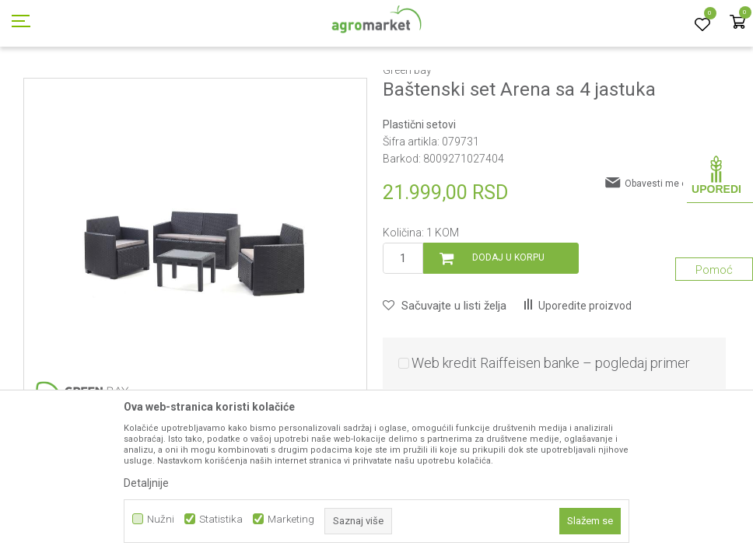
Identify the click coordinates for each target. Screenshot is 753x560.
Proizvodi (90, 88)
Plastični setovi (385, 88)
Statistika (221, 519)
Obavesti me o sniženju (675, 254)
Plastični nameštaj (301, 88)
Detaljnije (146, 483)
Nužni (161, 519)
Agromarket (33, 88)
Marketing (291, 519)
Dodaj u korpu (508, 327)
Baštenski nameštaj (207, 88)
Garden (137, 88)
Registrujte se (634, 15)
